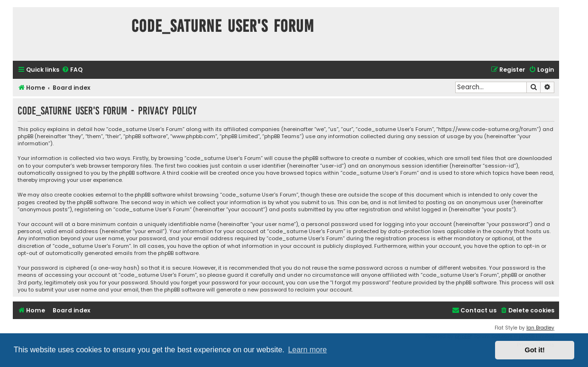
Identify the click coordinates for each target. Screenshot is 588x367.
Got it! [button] (535, 350)
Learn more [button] (307, 350)
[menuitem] (72, 70)
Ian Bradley (540, 328)
